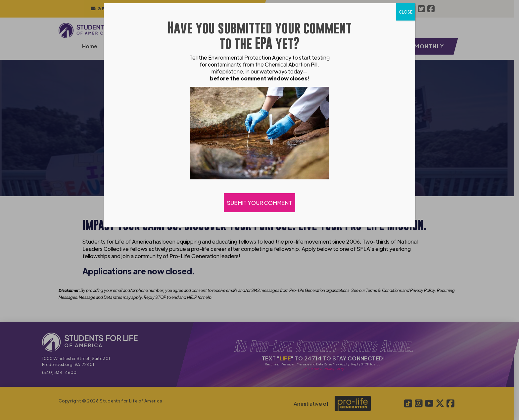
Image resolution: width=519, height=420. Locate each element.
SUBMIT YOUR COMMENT (259, 203)
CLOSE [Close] (406, 12)
